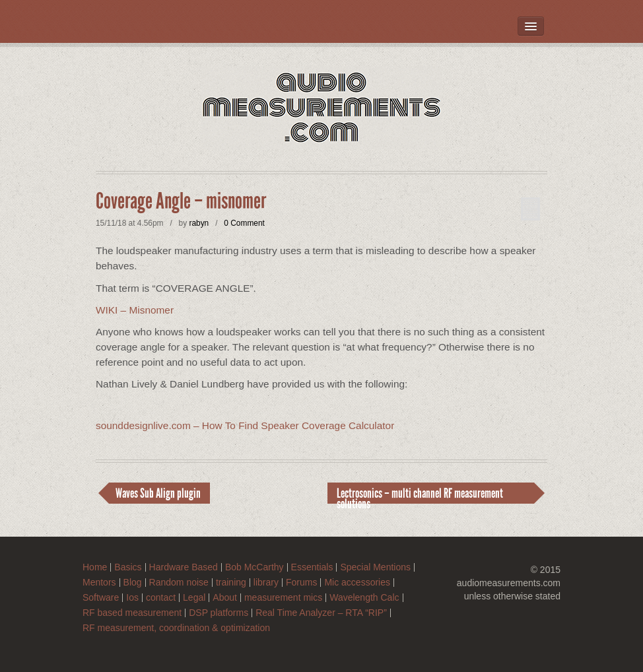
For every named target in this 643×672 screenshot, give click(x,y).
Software (101, 598)
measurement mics (283, 598)
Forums (301, 583)
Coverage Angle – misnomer (181, 201)
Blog (133, 583)
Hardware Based (184, 567)
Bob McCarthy (254, 567)
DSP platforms (219, 613)
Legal (194, 598)
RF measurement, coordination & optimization (176, 628)
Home (95, 567)
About (225, 598)
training (231, 583)
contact (161, 598)
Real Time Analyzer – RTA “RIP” (321, 613)
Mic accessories (357, 583)
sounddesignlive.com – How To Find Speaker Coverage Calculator (245, 425)
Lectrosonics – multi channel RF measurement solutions (420, 494)
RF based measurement (132, 613)
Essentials (312, 567)
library (266, 583)
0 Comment (244, 223)
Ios (132, 598)
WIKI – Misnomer (135, 310)
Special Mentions (375, 567)
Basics (128, 567)
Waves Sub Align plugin (158, 493)
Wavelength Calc (364, 598)
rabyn (199, 223)
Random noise (179, 583)
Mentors (99, 583)
